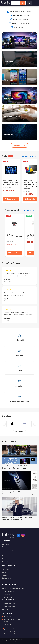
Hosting (5, 553)
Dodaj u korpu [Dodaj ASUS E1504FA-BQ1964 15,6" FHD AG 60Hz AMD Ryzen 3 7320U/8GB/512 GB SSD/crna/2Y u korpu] (31, 199)
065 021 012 (17, 619)
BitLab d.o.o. (8, 616)
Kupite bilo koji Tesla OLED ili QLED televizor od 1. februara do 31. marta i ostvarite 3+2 (19, 467)
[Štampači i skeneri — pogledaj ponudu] (19, 114)
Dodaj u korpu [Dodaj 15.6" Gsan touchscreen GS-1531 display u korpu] (14, 253)
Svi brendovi (19, 432)
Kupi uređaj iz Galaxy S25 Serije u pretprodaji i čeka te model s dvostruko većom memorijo (19, 493)
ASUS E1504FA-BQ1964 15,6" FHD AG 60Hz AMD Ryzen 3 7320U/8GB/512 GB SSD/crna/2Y (31, 185)
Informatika (6, 544)
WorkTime (5, 609)
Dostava (5, 572)
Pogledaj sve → (29, 210)
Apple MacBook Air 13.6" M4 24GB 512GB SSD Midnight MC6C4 (11, 183)
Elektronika (6, 547)
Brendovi (6, 416)
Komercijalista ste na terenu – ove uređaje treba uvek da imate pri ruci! (18, 519)
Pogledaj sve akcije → (30, 156)
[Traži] (23, 3)
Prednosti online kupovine (11, 581)
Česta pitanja (6, 578)
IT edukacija (6, 594)
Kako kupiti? (6, 569)
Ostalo (4, 556)
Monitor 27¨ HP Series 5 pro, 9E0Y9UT (32, 237)
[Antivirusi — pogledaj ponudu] (19, 132)
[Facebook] (18, 535)
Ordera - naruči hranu (9, 603)
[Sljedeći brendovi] (35, 424)
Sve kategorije (19, 145)
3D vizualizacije (7, 597)
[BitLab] (6, 3)
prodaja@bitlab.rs (10, 629)
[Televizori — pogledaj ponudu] (19, 95)
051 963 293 (8, 624)
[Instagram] (23, 535)
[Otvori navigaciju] (36, 3)
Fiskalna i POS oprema (9, 550)
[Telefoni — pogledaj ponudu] (19, 77)
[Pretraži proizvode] (15, 3)
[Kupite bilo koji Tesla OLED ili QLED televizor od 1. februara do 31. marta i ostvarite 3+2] (19, 454)
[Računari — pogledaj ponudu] (19, 41)
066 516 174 (8, 619)
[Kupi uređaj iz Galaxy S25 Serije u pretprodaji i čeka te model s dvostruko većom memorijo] (19, 480)
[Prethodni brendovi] (4, 424)
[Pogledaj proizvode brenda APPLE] (12, 424)
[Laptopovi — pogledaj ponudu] (19, 59)
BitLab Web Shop (19, 640)
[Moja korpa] (29, 3)
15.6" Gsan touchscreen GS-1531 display (14, 237)
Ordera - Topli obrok (9, 606)
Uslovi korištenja (7, 642)
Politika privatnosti (19, 642)
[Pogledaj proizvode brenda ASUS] (25, 424)
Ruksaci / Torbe (7, 559)
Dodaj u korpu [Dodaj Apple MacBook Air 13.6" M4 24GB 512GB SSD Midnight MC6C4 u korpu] (11, 199)
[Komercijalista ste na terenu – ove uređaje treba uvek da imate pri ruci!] (19, 506)
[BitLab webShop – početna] (8, 535)
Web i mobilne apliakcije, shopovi (13, 588)
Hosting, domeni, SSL (9, 591)
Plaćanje (5, 575)
